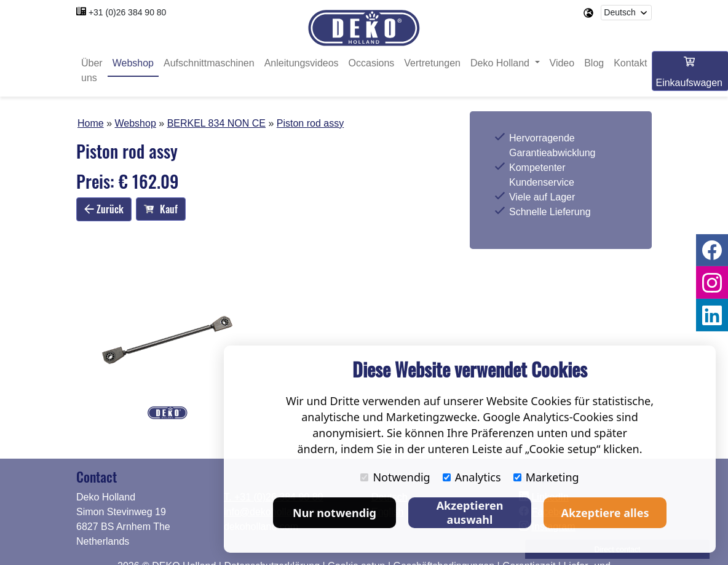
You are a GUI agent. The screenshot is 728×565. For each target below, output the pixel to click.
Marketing (546, 477)
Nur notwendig (334, 513)
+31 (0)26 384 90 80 (128, 12)
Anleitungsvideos (302, 63)
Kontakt (630, 63)
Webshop (133, 63)
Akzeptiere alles (605, 513)
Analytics (472, 477)
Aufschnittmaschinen (209, 63)
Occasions (372, 63)
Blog (594, 63)
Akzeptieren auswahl (470, 512)
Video (562, 63)
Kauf (161, 209)
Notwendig (395, 477)
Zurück (104, 209)
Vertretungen (432, 63)
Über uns (92, 70)
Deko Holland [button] (501, 63)
